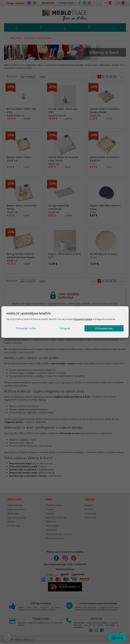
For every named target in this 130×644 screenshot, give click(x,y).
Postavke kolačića (83, 319)
